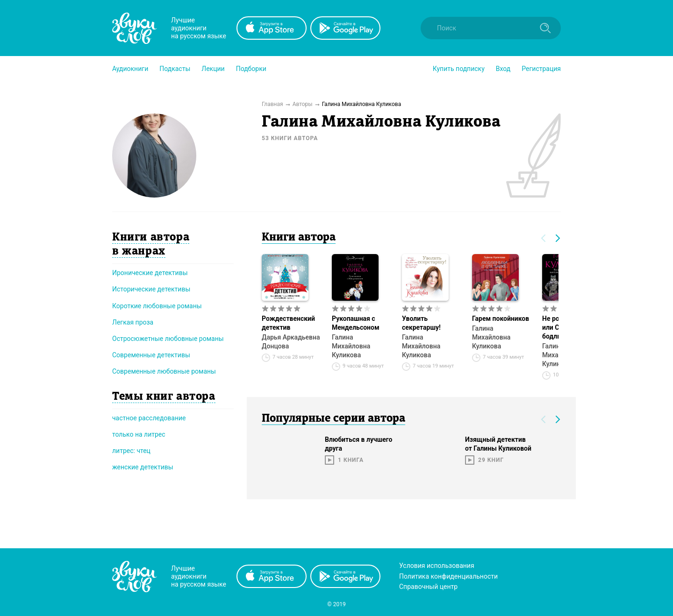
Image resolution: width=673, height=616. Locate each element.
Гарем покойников (501, 319)
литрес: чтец (131, 451)
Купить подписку (459, 69)
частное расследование (149, 418)
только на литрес (139, 434)
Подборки (251, 69)
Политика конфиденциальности (448, 576)
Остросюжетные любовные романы (168, 339)
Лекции (213, 69)
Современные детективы (151, 355)
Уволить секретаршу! (421, 323)
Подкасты (175, 69)
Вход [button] (503, 69)
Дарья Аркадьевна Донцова (291, 342)
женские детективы (143, 467)
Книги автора (299, 238)
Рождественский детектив (288, 323)
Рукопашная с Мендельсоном (356, 323)
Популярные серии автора (333, 419)
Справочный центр (428, 587)
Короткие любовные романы (157, 306)
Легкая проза (133, 322)
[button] (130, 69)
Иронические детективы (150, 273)
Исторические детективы (151, 289)
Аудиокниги (130, 69)
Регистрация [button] (541, 69)
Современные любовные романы (164, 371)
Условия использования (437, 566)
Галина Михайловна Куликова (351, 346)
